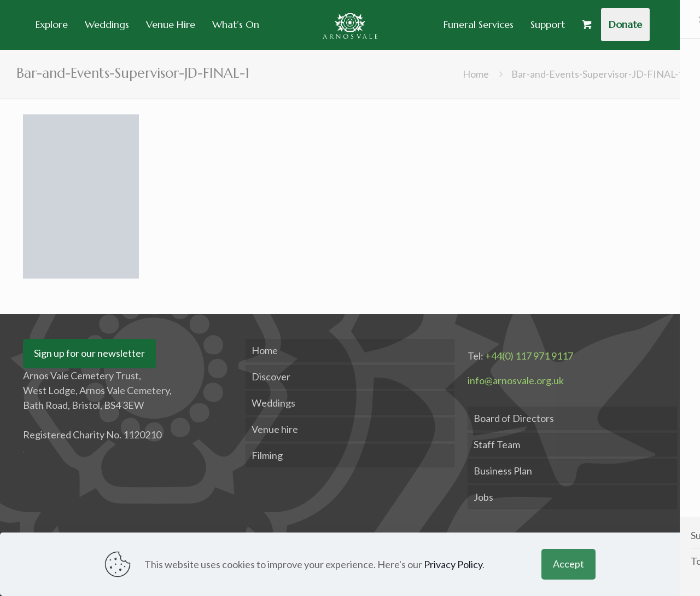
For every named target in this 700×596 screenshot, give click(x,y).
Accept (568, 564)
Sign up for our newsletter (89, 353)
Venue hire (275, 429)
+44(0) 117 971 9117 (529, 356)
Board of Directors (514, 418)
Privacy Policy (453, 564)
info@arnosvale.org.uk (516, 380)
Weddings (273, 403)
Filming (267, 455)
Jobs (483, 497)
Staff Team (497, 444)
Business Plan (503, 471)
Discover (271, 377)
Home (476, 74)
